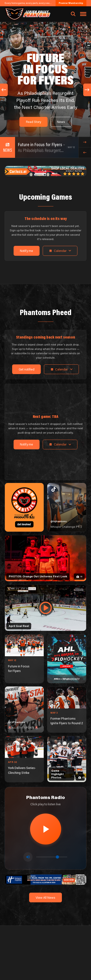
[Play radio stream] (46, 829)
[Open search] (73, 14)
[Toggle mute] (28, 857)
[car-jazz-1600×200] (46, 171)
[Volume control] (52, 857)
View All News (45, 897)
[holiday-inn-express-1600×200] (46, 879)
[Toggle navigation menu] (83, 14)
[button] (69, 27)
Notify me (26, 251)
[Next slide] (87, 90)
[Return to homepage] (27, 14)
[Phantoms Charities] (24, 507)
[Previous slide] (4, 90)
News (61, 122)
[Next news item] (85, 142)
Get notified (27, 369)
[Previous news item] (85, 152)
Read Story (33, 122)
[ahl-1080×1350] (67, 659)
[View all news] (8, 147)
